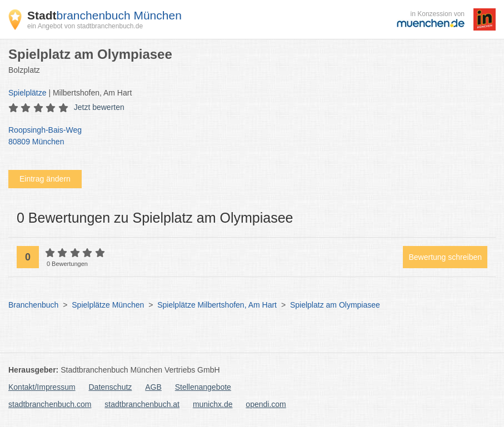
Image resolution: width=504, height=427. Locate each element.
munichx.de (213, 404)
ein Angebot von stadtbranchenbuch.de (85, 26)
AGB (153, 387)
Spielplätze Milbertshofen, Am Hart (217, 305)
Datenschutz (111, 387)
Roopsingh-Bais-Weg (246, 137)
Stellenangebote (203, 387)
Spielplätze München (108, 305)
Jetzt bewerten (99, 107)
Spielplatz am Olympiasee (335, 305)
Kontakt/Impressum (42, 387)
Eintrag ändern (45, 179)
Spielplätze (28, 93)
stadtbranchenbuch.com (50, 404)
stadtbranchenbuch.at (142, 404)
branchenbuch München (104, 15)
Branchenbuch (33, 305)
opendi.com (266, 404)
